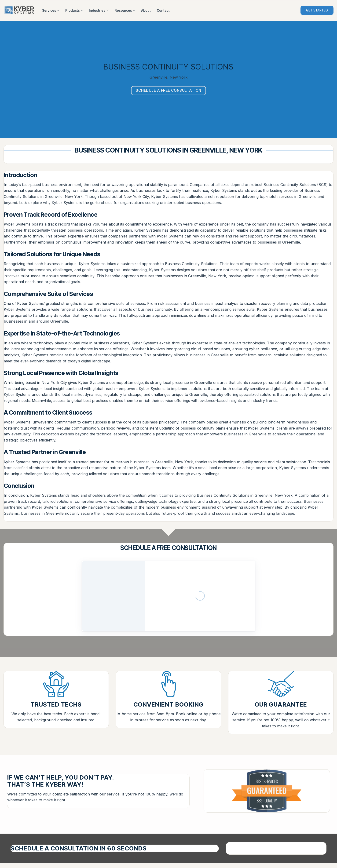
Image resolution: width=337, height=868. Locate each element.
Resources (125, 10)
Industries (99, 10)
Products (74, 10)
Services (51, 10)
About (146, 10)
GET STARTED (317, 10)
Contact (163, 10)
